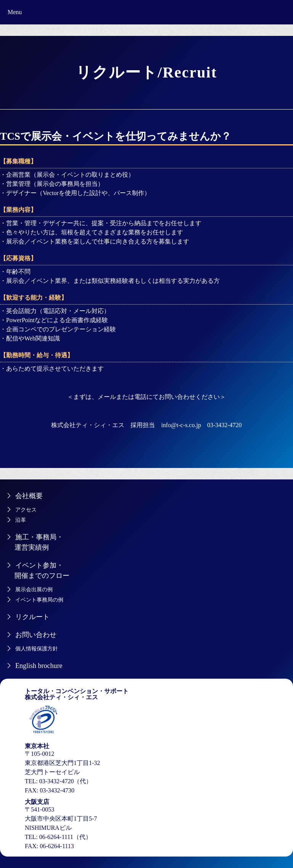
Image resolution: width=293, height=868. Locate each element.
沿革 (21, 520)
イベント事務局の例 (39, 600)
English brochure (39, 666)
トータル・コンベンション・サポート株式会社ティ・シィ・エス (77, 694)
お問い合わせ (36, 635)
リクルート (32, 617)
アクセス (26, 510)
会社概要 (29, 496)
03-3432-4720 (225, 425)
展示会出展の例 (34, 590)
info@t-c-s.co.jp (181, 425)
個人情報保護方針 (37, 649)
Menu (15, 12)
